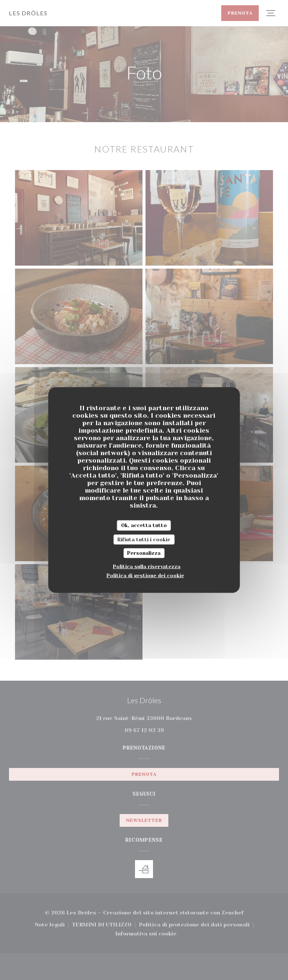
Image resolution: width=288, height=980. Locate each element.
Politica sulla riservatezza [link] (147, 566)
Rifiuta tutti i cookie (144, 539)
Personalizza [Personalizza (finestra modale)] (144, 553)
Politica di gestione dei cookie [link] (145, 575)
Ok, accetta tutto (144, 525)
